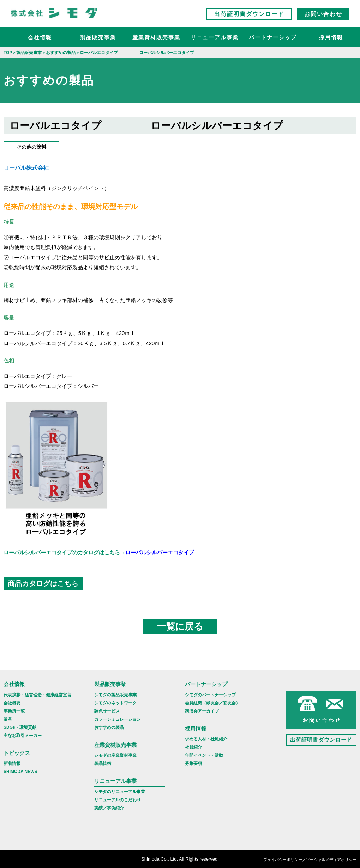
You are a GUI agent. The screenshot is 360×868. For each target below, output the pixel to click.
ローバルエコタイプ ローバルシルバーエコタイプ (146, 126)
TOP (8, 53)
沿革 (8, 719)
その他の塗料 (31, 147)
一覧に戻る (180, 626)
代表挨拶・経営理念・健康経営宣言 (37, 695)
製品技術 (103, 763)
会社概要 (12, 703)
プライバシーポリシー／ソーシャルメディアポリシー (310, 860)
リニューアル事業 (215, 37)
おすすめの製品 (109, 727)
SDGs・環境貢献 (20, 727)
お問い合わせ (323, 14)
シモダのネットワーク (115, 703)
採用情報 (331, 37)
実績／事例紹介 (109, 808)
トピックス (17, 753)
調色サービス (107, 711)
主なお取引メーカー (23, 736)
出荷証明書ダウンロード (249, 14)
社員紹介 (193, 747)
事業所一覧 (14, 711)
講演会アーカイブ (202, 711)
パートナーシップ (273, 37)
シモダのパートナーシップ (210, 695)
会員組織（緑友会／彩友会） (212, 703)
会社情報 (40, 37)
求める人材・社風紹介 (206, 739)
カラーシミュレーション (118, 719)
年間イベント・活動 (204, 755)
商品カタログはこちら (43, 584)
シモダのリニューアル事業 (120, 792)
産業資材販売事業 (156, 37)
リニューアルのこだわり (118, 800)
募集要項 (193, 763)
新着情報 (12, 763)
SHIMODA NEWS (20, 772)
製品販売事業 (98, 37)
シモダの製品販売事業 (115, 695)
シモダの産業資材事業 (115, 755)
